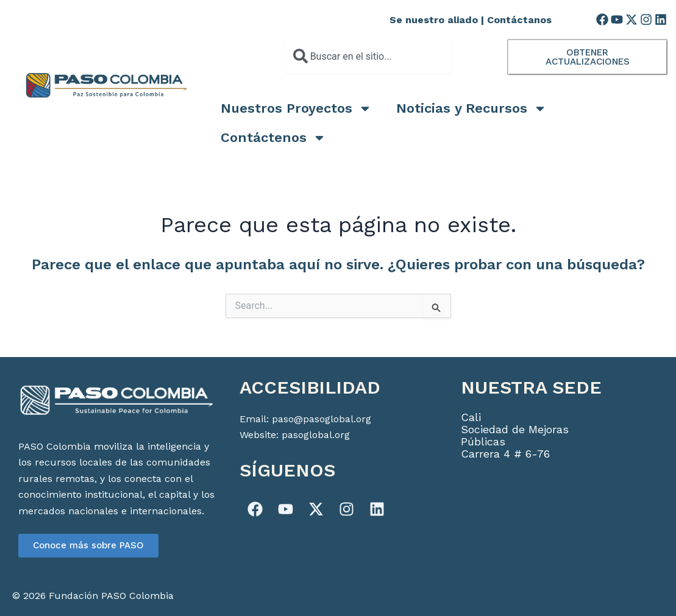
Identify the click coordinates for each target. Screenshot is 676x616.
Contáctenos (273, 138)
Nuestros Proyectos (296, 108)
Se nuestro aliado (434, 20)
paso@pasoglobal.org (322, 419)
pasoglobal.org (316, 435)
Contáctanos (519, 20)
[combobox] (367, 56)
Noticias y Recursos (471, 108)
